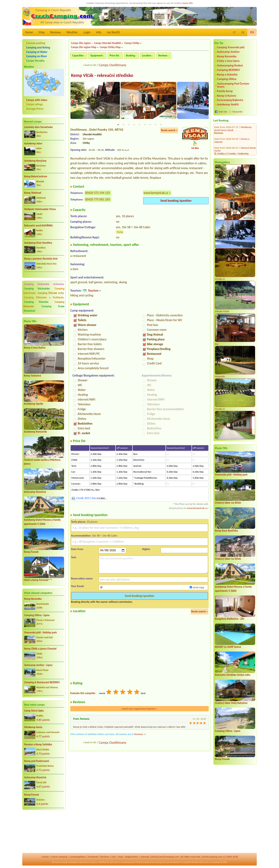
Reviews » (140, 734)
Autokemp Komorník (35, 432)
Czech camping (59, 857)
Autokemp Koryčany (35, 161)
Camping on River (37, 56)
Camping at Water (37, 52)
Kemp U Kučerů (227, 96)
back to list (90, 65)
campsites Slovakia (190, 862)
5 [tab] (139, 125)
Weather (72, 32)
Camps (45, 857)
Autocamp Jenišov (228, 52)
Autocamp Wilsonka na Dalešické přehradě (233, 139)
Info (99, 32)
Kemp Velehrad (33, 193)
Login (87, 32)
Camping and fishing (38, 47)
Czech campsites (62, 862)
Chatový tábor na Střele (228, 503)
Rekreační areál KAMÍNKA (39, 226)
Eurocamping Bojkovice (230, 100)
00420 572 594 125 (98, 193)
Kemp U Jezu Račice (35, 348)
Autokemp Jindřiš (228, 104)
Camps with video (37, 100)
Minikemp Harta (33, 727)
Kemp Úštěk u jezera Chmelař (40, 649)
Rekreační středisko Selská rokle (233, 675)
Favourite (237, 112)
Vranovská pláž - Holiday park (40, 632)
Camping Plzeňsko (36, 302)
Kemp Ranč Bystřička (226, 531)
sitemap (145, 857)
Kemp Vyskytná (32, 376)
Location (147, 56)
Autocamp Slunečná (35, 492)
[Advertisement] (44, 832)
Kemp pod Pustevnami (37, 761)
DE (243, 32)
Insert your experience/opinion (139, 709)
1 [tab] (118, 125)
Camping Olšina (227, 79)
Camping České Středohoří (44, 309)
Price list (114, 56)
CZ (234, 32)
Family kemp (225, 91)
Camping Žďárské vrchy (51, 293)
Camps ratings (34, 104)
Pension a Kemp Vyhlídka (38, 744)
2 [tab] (123, 125)
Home (29, 32)
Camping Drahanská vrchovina (44, 284)
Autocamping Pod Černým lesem (233, 85)
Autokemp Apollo (34, 404)
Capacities (78, 56)
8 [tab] (156, 125)
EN (252, 32)
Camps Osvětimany (112, 65)
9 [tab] (161, 125)
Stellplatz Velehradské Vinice (40, 209)
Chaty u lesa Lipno (228, 61)
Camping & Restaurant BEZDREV (42, 682)
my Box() (113, 32)
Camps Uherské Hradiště (108, 43)
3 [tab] (129, 125)
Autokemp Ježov (33, 143)
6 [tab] (145, 125)
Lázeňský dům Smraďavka (38, 127)
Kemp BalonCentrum (36, 176)
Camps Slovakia (35, 61)
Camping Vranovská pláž (231, 47)
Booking (131, 56)
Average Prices (35, 109)
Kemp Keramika (33, 599)
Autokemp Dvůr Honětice (38, 243)
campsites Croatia (219, 862)
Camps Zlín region (81, 43)
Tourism (93, 291)
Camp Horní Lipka (34, 711)
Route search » (169, 131)
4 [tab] (134, 125)
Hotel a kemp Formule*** (38, 580)
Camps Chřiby (132, 43)
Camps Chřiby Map (110, 47)
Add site (223, 112)
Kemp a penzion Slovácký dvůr (41, 259)
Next (206, 102)
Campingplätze (78, 857)
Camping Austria (128, 862)
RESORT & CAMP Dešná (228, 647)
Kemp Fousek (31, 552)
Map (42, 32)
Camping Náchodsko (37, 289)
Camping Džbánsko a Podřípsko (44, 297)
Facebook (93, 857)
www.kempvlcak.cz (156, 193)
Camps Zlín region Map (84, 47)
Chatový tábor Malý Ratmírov (231, 703)
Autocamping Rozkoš (230, 65)
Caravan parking (36, 43)
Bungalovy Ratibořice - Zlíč (230, 619)
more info (187, 3)
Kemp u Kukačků (227, 74)
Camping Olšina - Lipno (37, 615)
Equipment (96, 56)
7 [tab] (150, 125)
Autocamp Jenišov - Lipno (38, 665)
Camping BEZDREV (228, 70)
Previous (73, 102)
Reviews (56, 32)
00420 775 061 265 (98, 200)
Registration (132, 857)
